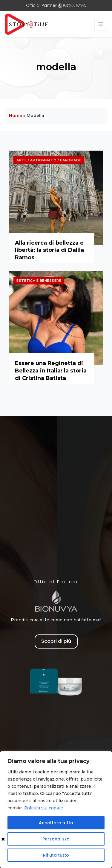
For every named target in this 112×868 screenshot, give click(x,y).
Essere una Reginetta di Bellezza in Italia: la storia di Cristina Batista (51, 371)
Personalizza (56, 839)
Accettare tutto (56, 823)
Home (16, 116)
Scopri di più (56, 641)
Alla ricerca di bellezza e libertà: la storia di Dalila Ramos (49, 250)
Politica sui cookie (44, 808)
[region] (56, 810)
